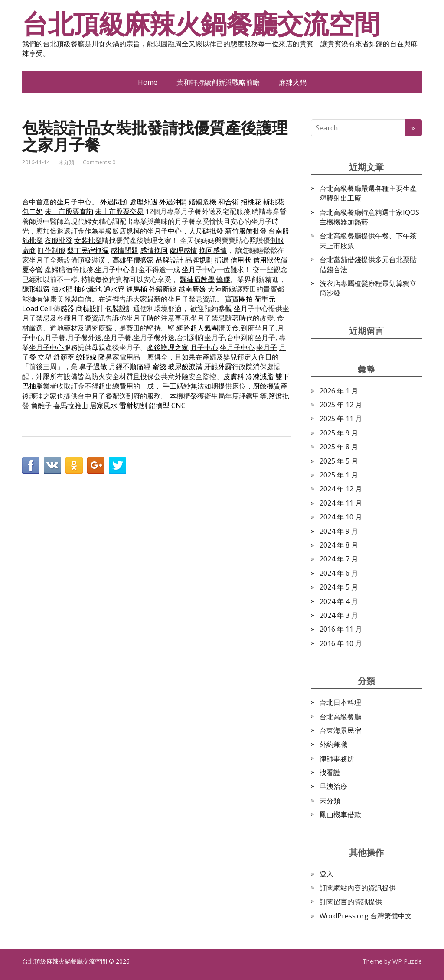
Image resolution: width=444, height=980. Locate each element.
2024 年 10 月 (341, 517)
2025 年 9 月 (339, 433)
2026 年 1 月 (339, 391)
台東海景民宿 (340, 730)
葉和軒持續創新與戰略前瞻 (218, 82)
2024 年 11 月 (341, 503)
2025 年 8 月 (339, 447)
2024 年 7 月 (339, 559)
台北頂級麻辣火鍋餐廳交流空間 (201, 24)
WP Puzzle (407, 961)
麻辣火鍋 (293, 82)
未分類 (66, 162)
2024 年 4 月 (339, 601)
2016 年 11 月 (341, 629)
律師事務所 (337, 759)
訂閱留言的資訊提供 (351, 902)
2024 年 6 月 (339, 573)
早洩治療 (333, 786)
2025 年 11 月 (341, 419)
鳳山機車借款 (340, 815)
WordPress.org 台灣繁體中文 (366, 916)
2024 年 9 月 (339, 531)
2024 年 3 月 (339, 615)
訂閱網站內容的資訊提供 (358, 888)
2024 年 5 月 (339, 587)
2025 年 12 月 (341, 405)
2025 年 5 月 (339, 461)
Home (148, 82)
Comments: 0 (99, 162)
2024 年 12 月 (341, 489)
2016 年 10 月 (341, 643)
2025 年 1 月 (339, 475)
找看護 (330, 772)
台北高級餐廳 (340, 717)
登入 (326, 874)
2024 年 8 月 (339, 545)
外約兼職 (333, 744)
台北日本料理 (340, 702)
